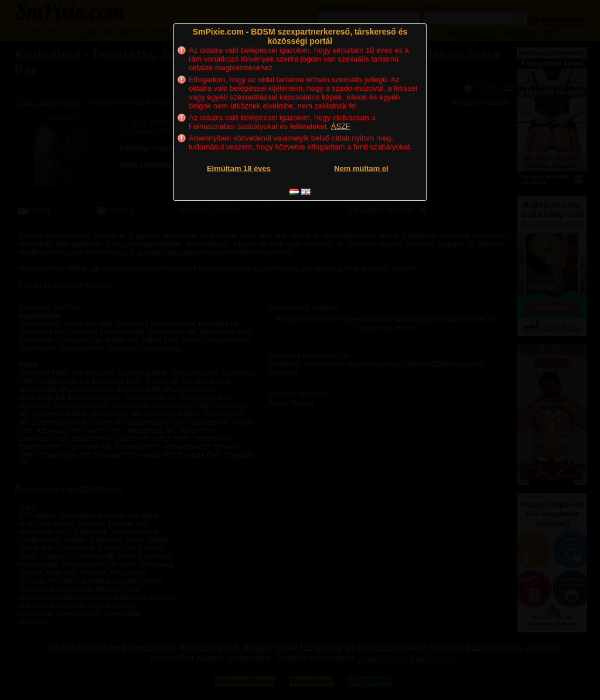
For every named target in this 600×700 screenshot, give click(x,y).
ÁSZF (341, 126)
